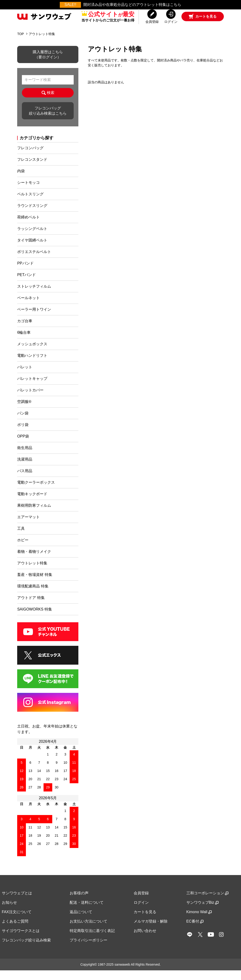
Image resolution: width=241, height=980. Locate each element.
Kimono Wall (199, 922)
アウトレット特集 (42, 44)
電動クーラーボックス (36, 492)
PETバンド (26, 284)
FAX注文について (17, 922)
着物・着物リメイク (34, 561)
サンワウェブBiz (203, 912)
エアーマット (28, 527)
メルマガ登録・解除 (151, 931)
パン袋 (23, 423)
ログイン (141, 912)
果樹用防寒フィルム (34, 515)
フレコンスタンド (32, 169)
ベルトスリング (30, 204)
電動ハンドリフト (32, 365)
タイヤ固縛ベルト (32, 250)
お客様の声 (79, 903)
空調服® (24, 411)
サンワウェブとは (17, 903)
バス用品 (25, 480)
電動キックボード (32, 504)
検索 (48, 102)
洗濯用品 (25, 469)
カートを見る (145, 922)
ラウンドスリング (32, 215)
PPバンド (25, 273)
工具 (21, 538)
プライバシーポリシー (88, 950)
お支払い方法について (88, 931)
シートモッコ (28, 192)
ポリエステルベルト (34, 261)
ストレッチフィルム (34, 296)
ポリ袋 (23, 434)
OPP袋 (23, 446)
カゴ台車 (25, 331)
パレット (25, 377)
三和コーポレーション (207, 903)
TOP (21, 44)
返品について (81, 922)
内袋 (21, 181)
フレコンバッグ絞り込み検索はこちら (48, 120)
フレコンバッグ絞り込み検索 (26, 950)
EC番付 (195, 931)
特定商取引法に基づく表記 (92, 940)
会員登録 (141, 903)
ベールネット (28, 307)
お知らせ (9, 912)
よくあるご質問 (15, 931)
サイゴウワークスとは (21, 940)
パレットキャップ (32, 388)
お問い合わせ (145, 940)
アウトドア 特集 (31, 607)
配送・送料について (87, 912)
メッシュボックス (32, 354)
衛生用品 (25, 457)
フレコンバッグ (30, 158)
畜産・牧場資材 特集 (35, 584)
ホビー (23, 550)
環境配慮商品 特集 (33, 596)
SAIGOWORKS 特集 (35, 619)
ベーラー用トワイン (34, 319)
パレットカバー (30, 400)
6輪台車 (24, 342)
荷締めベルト (28, 227)
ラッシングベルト (32, 238)
